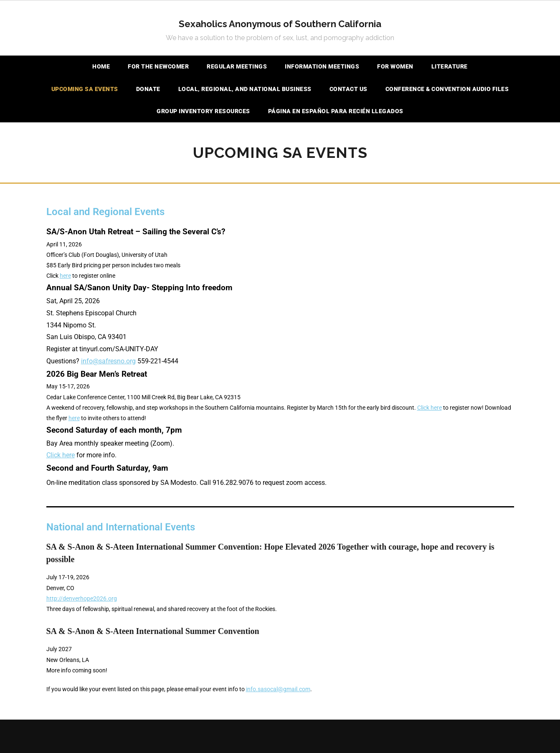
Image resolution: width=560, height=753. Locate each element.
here (65, 276)
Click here (430, 408)
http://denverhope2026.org (82, 598)
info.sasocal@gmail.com (278, 689)
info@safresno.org (108, 361)
